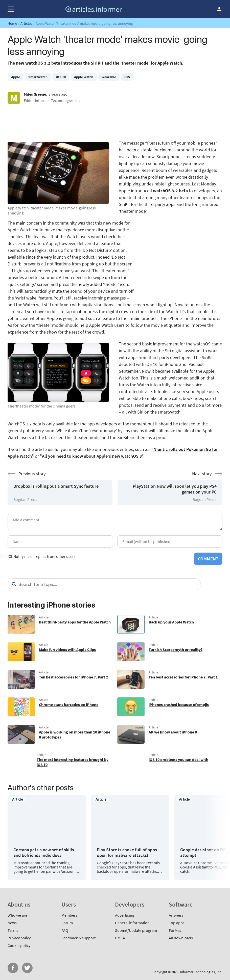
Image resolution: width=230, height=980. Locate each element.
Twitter (27, 968)
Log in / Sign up (219, 9)
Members (69, 915)
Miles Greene (35, 94)
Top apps (177, 923)
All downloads (181, 938)
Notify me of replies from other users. (45, 556)
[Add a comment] (115, 522)
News (12, 923)
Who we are (17, 915)
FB (13, 968)
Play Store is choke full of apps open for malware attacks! (127, 852)
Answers (176, 915)
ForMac (175, 930)
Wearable (109, 77)
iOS (127, 77)
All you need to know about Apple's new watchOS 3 (92, 456)
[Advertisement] (115, 122)
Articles (26, 23)
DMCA (120, 938)
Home (12, 23)
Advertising (125, 915)
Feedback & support (78, 938)
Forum (67, 923)
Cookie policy (19, 945)
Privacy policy (19, 938)
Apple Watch (84, 77)
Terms (13, 930)
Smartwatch (38, 77)
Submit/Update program (136, 930)
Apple (16, 77)
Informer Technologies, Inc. (201, 972)
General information (132, 923)
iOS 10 (61, 77)
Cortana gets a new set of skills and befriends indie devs (44, 852)
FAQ (65, 930)
